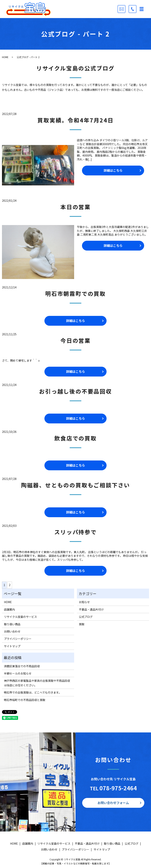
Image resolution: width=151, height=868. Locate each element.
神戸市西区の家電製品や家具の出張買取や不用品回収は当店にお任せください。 (37, 683)
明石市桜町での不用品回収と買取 (25, 700)
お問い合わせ (12, 631)
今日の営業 (75, 340)
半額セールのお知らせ (18, 673)
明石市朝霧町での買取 (75, 294)
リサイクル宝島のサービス (20, 617)
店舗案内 (9, 609)
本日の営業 (75, 207)
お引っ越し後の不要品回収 (75, 391)
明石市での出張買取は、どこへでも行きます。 (33, 692)
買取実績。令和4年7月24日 (75, 120)
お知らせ (84, 602)
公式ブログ (86, 617)
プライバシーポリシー (18, 639)
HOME (5, 57)
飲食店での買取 (75, 438)
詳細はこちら (113, 170)
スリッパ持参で (75, 532)
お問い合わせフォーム (113, 803)
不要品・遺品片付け (91, 609)
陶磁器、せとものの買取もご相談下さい (75, 485)
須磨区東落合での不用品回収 (22, 666)
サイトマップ (12, 646)
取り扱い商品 (12, 624)
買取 (82, 624)
